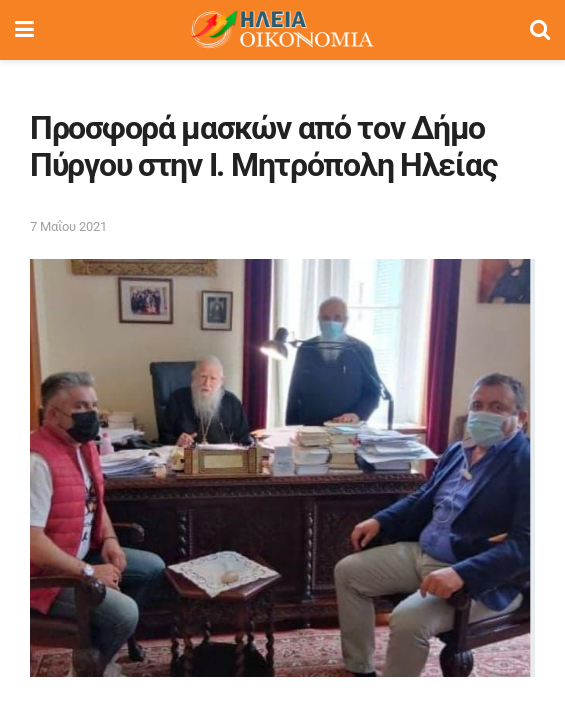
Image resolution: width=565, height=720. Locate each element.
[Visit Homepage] (282, 30)
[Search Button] (540, 30)
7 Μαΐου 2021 (68, 226)
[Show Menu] (24, 30)
